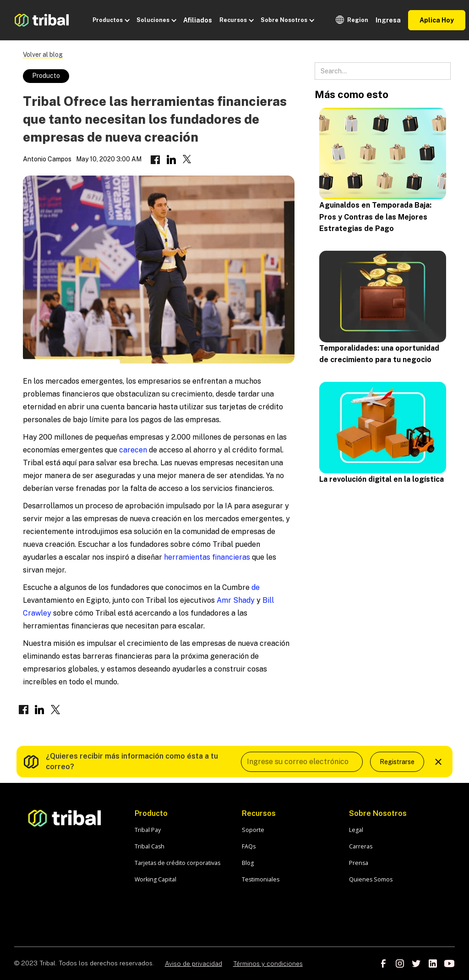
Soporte (253, 830)
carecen (133, 450)
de (255, 587)
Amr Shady (235, 600)
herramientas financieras (207, 557)
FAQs (249, 846)
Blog (248, 863)
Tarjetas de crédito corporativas (177, 863)
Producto (46, 76)
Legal (356, 830)
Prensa (359, 863)
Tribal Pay (148, 830)
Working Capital (155, 879)
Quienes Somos (371, 879)
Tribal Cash (150, 846)
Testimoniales (261, 879)
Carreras (361, 846)
